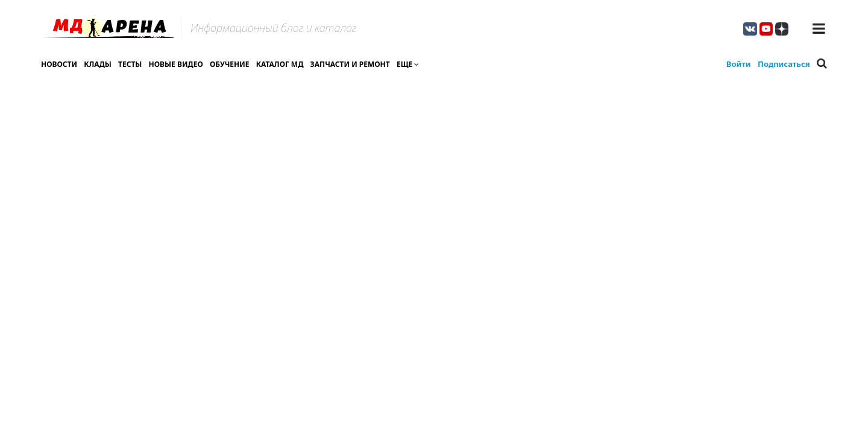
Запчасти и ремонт (350, 64)
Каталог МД (280, 64)
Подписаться (784, 64)
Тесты (130, 64)
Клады (98, 64)
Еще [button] (408, 64)
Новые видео (176, 64)
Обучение (230, 64)
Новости (59, 64)
